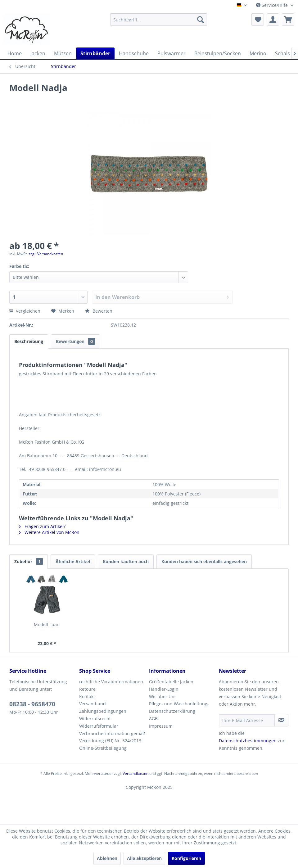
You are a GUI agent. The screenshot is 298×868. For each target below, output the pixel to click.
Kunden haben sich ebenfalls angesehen (204, 561)
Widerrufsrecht (95, 719)
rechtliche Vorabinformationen (111, 682)
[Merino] (258, 53)
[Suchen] (201, 20)
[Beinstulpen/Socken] (218, 53)
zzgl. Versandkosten (46, 254)
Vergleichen (25, 311)
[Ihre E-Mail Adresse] (247, 720)
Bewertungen (75, 341)
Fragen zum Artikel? (42, 526)
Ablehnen (107, 858)
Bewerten (99, 311)
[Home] (15, 53)
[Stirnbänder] (95, 53)
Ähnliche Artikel (73, 561)
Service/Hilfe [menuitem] (273, 5)
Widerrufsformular (99, 726)
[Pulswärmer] (172, 53)
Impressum (161, 726)
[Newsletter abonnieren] (281, 720)
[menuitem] (159, 20)
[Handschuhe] (134, 53)
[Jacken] (38, 53)
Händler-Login (164, 689)
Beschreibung (29, 341)
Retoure (87, 689)
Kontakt (87, 696)
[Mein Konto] (273, 20)
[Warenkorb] (288, 20)
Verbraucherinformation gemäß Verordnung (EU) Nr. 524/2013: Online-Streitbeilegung (112, 741)
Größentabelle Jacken (171, 682)
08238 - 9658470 (32, 704)
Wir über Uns (163, 696)
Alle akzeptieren (144, 858)
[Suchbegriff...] (159, 20)
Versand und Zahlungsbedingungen (103, 707)
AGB (153, 719)
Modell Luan (47, 624)
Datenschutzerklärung (172, 711)
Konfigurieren (186, 858)
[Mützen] (63, 53)
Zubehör (29, 561)
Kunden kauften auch (126, 561)
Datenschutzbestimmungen (248, 741)
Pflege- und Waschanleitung (178, 704)
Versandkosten (135, 773)
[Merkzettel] (258, 20)
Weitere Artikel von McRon (49, 532)
